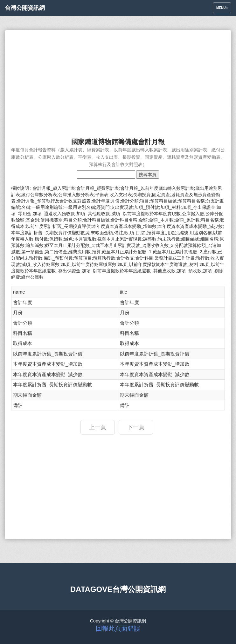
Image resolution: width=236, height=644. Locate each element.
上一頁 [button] (98, 427)
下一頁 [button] (136, 427)
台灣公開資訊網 (25, 8)
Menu (224, 9)
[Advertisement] (118, 81)
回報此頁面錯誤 (118, 628)
